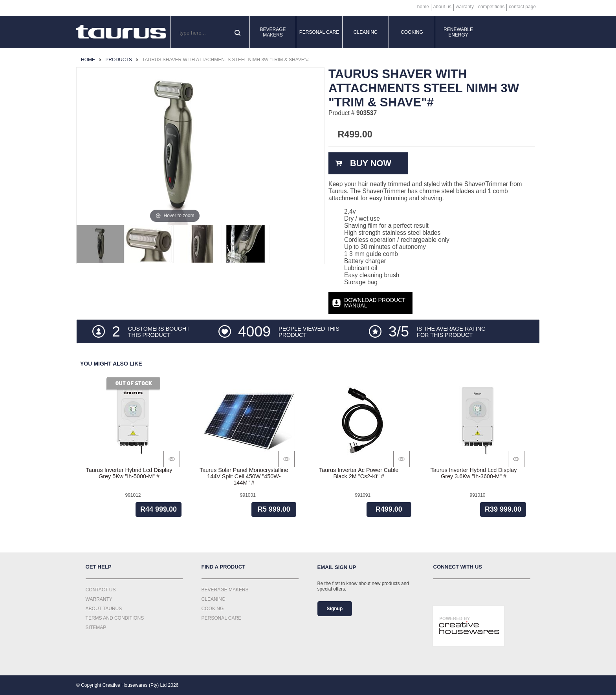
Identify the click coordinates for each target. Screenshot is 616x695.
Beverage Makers (273, 32)
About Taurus (104, 609)
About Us (442, 7)
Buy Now (371, 163)
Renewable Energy (458, 32)
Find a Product (224, 567)
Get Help (99, 567)
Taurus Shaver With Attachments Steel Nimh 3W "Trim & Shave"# (225, 60)
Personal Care (319, 32)
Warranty (465, 7)
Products (118, 60)
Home (423, 7)
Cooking (412, 32)
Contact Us (101, 590)
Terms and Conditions (115, 618)
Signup (335, 609)
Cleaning (366, 32)
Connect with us (458, 567)
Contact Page (522, 7)
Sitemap (96, 627)
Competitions (491, 7)
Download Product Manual (375, 303)
